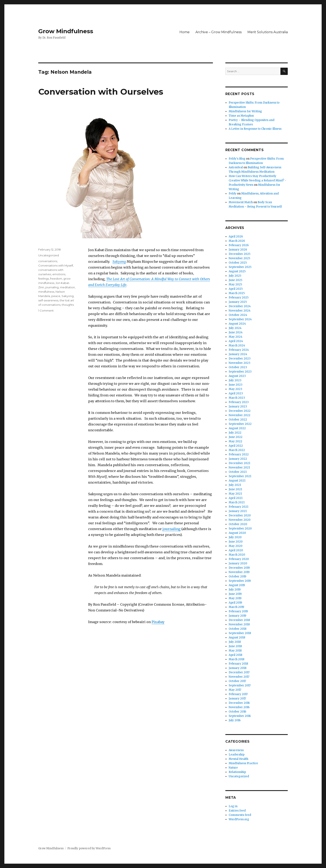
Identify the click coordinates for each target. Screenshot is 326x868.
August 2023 (237, 376)
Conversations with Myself (56, 265)
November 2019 (239, 572)
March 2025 (237, 293)
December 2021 (239, 463)
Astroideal (236, 167)
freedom (56, 279)
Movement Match (241, 202)
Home (185, 32)
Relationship (237, 772)
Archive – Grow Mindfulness (219, 32)
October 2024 (238, 315)
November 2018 (239, 624)
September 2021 (240, 476)
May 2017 (235, 690)
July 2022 (235, 433)
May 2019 (235, 598)
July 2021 (235, 485)
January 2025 (238, 302)
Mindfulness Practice (243, 763)
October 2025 (238, 263)
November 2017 (239, 677)
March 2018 (236, 659)
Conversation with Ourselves (101, 92)
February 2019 (238, 611)
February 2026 (239, 245)
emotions (59, 274)
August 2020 (237, 533)
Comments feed (240, 815)
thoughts (68, 305)
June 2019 (235, 594)
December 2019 (239, 568)
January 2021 (238, 511)
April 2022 (236, 446)
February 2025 (239, 298)
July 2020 (235, 537)
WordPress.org (239, 819)
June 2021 (235, 489)
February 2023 (239, 402)
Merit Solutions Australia (268, 32)
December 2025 (240, 254)
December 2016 (239, 703)
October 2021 (238, 472)
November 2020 (240, 520)
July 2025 (235, 276)
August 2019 (237, 585)
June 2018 (235, 646)
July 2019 (235, 590)
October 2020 (238, 524)
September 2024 (240, 319)
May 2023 (235, 389)
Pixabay (158, 622)
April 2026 (236, 237)
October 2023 (238, 367)
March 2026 (237, 241)
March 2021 (237, 502)
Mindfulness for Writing (245, 111)
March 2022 (237, 450)
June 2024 (236, 332)
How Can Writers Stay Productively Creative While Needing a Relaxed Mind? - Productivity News (257, 180)
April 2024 (236, 341)
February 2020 (239, 559)
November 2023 (240, 363)
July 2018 (235, 642)
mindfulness (46, 292)
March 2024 (237, 345)
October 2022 (238, 420)
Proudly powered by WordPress (89, 848)
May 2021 (235, 494)
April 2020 (236, 550)
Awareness (236, 750)
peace (56, 296)
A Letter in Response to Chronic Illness (255, 129)
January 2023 (238, 406)
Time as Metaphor (241, 116)
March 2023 (237, 398)
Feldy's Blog (237, 159)
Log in (233, 806)
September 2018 (240, 633)
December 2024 (240, 306)
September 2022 (240, 424)
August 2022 (237, 428)
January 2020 (238, 563)
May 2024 (236, 337)
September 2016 (240, 716)
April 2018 (235, 655)
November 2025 (239, 258)
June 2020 (236, 542)
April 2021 (236, 498)
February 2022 (239, 454)
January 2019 (237, 616)
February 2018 (238, 664)
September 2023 (240, 372)
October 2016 (237, 712)
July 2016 (235, 720)
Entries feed (237, 811)
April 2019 (235, 603)
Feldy (233, 194)
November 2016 (239, 707)
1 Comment (46, 311)
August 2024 (237, 324)
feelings (44, 279)
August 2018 (237, 638)
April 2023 (236, 393)
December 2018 (239, 620)
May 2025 (235, 284)
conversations (48, 261)
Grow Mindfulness (66, 31)
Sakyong (119, 262)
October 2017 (237, 681)
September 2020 (240, 529)
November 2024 (240, 311)
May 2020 (236, 546)
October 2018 (238, 629)
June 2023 (236, 385)
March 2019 (236, 607)
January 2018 (238, 668)
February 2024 (239, 350)
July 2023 (235, 380)
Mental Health (238, 759)
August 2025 (237, 271)
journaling (172, 529)
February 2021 (238, 507)
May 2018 (235, 651)
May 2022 (235, 441)
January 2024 (238, 354)
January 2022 (238, 459)
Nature (233, 768)
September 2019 (240, 581)
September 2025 (240, 267)
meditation (67, 287)
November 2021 (239, 468)
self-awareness (48, 300)
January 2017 (237, 699)
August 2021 (237, 481)
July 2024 (235, 328)
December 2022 (240, 411)
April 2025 (236, 289)
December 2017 (239, 672)
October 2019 (237, 576)
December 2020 (240, 515)
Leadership (237, 755)
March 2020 (237, 555)
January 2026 (238, 250)
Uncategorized (49, 255)
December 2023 (240, 359)
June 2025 (235, 280)
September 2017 (240, 685)
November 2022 (240, 415)
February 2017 (238, 694)
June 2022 (236, 437)
